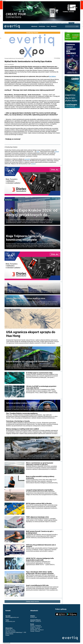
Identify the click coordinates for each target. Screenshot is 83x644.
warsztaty (27, 159)
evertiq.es (54, 23)
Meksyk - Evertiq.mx (36, 621)
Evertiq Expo (42, 26)
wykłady (56, 152)
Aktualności (34, 26)
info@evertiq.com (10, 621)
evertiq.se (77, 23)
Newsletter (54, 26)
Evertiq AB (12, 26)
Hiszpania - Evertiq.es (36, 627)
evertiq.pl (71, 23)
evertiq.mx (65, 23)
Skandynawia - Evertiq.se (37, 630)
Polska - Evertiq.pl (35, 628)
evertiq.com (41, 23)
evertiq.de (48, 23)
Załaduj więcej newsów (32, 602)
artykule (33, 164)
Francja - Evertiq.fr (35, 631)
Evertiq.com (34, 617)
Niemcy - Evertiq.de (35, 625)
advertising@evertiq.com (12, 617)
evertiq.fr (59, 23)
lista (37, 152)
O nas (48, 26)
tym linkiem (52, 76)
